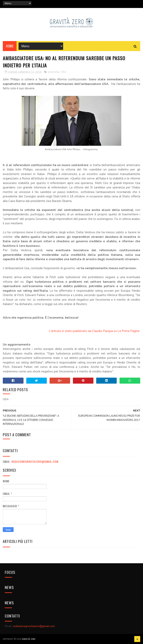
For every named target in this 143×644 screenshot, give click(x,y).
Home (10, 46)
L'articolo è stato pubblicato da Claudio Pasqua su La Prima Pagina (95, 331)
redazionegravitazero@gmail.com (35, 461)
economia (54, 72)
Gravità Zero (29, 639)
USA (64, 72)
